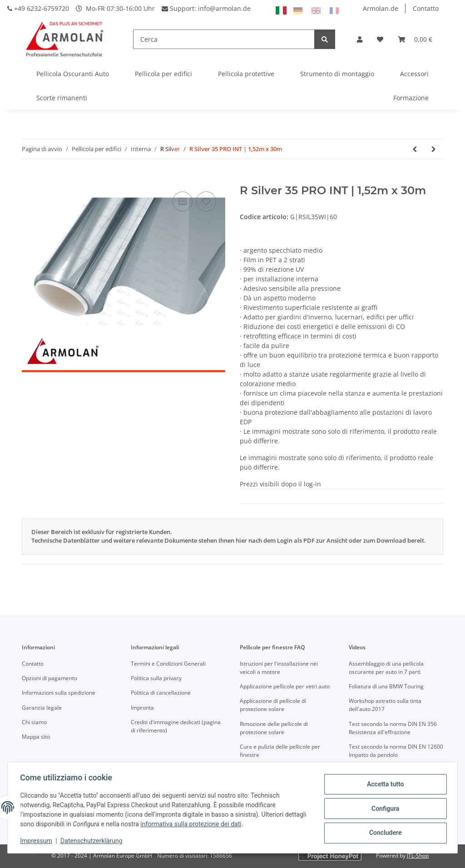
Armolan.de (381, 8)
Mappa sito (36, 737)
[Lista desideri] (380, 39)
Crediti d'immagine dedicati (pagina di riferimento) (176, 726)
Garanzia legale (42, 708)
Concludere (383, 832)
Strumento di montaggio (337, 74)
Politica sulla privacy (156, 678)
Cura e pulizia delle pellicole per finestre (280, 751)
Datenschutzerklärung (94, 841)
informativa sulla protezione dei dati (216, 824)
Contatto (426, 8)
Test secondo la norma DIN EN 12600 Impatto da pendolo (396, 751)
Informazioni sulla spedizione (59, 693)
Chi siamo (34, 722)
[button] (360, 39)
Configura (383, 809)
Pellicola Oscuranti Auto (73, 74)
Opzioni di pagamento (49, 678)
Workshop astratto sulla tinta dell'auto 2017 (385, 705)
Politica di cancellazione (161, 693)
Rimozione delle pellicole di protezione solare (274, 728)
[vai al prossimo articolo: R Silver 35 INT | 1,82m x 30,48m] (434, 149)
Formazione (411, 98)
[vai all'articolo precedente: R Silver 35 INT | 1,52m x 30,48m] (415, 149)
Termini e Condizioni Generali (168, 664)
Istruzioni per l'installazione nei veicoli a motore (279, 668)
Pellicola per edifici (163, 74)
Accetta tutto (383, 785)
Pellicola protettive (246, 74)
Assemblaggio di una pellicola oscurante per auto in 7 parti (386, 668)
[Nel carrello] (29, 179)
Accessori (414, 74)
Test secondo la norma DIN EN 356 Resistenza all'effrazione (393, 728)
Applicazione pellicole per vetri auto (285, 686)
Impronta (142, 708)
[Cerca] (224, 39)
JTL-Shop (418, 856)
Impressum (38, 841)
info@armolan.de (224, 8)
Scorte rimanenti (62, 98)
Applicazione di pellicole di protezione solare (273, 705)
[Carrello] (415, 39)
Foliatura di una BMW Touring (386, 686)
